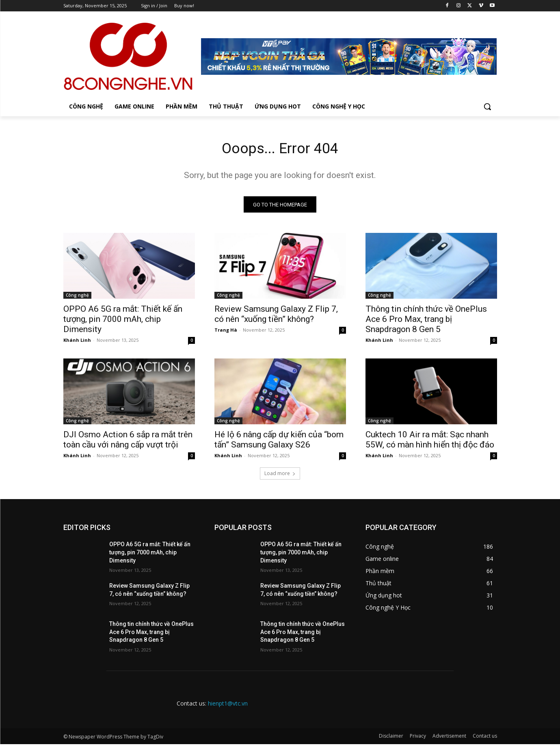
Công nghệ (77, 298)
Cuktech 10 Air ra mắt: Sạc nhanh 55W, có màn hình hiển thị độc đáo (430, 442)
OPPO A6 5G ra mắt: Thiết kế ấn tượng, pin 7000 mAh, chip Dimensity (123, 322)
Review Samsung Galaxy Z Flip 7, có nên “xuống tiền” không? (276, 317)
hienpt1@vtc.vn (228, 706)
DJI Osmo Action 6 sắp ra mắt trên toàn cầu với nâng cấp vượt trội (128, 442)
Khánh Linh (77, 343)
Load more (280, 476)
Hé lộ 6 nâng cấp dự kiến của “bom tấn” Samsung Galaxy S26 (279, 442)
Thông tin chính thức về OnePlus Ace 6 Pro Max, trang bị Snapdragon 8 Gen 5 (426, 322)
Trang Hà (226, 333)
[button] (487, 106)
